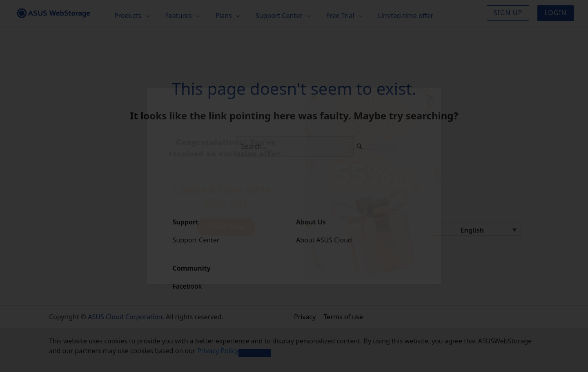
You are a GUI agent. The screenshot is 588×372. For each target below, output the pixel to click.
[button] (431, 98)
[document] (294, 186)
